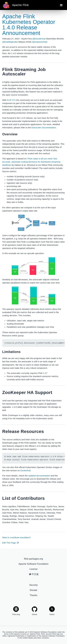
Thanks (33, 595)
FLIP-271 (11, 100)
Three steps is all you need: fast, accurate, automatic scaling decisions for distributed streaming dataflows (31, 162)
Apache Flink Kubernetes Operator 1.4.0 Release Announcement (29, 25)
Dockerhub (26, 471)
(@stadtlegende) (10, 42)
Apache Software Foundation (33, 564)
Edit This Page (11, 543)
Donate (34, 590)
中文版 (34, 574)
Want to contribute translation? (17, 538)
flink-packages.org (34, 559)
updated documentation (39, 476)
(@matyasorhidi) (40, 42)
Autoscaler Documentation (44, 128)
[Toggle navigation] (61, 5)
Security (33, 585)
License (33, 569)
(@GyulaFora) (39, 39)
